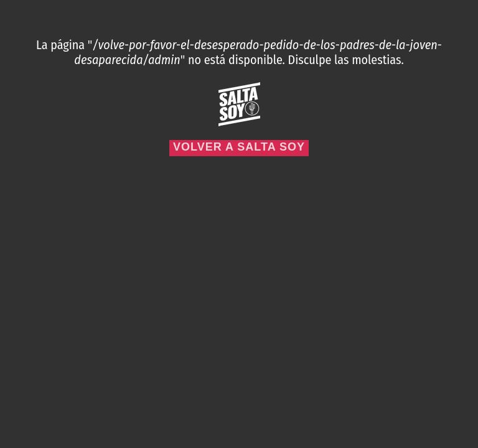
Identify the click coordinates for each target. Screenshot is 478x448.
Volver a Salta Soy (239, 147)
